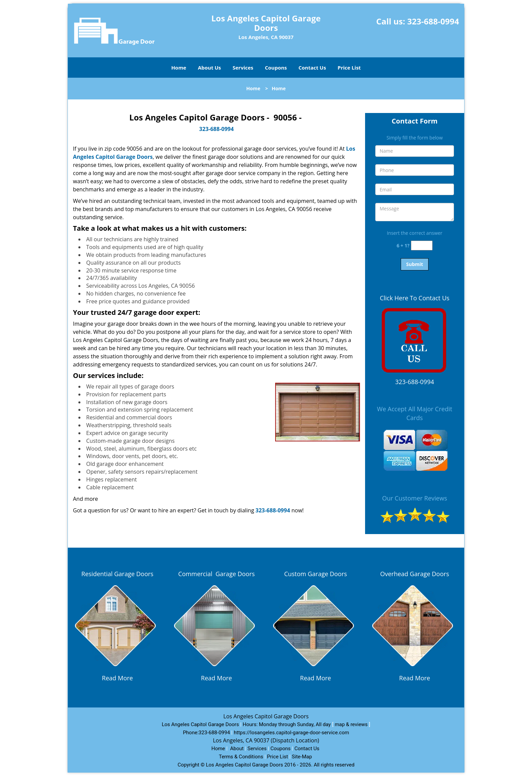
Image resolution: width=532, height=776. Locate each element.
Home (179, 68)
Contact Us (312, 68)
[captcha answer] (422, 245)
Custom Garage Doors (315, 574)
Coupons (276, 68)
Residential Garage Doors (117, 574)
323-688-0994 (433, 21)
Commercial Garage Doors (216, 574)
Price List (349, 68)
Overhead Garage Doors (415, 574)
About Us (209, 68)
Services (243, 68)
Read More (117, 678)
